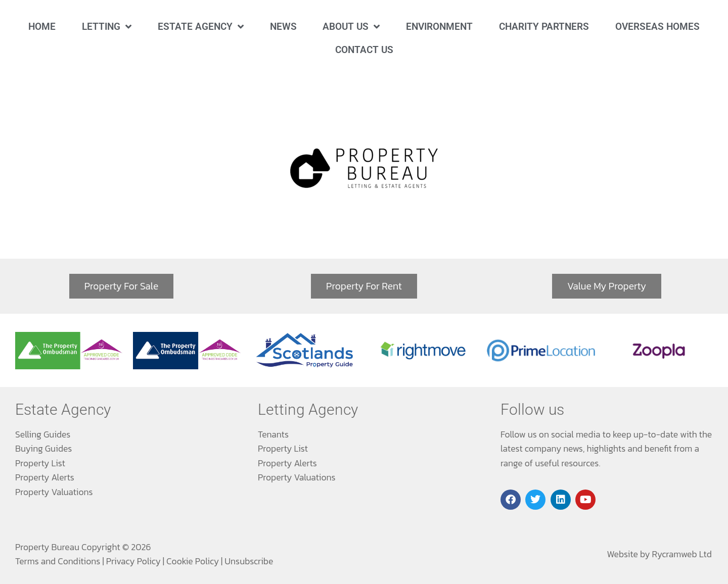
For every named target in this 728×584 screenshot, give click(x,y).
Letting (107, 27)
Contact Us (364, 50)
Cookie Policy (193, 561)
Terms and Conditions (58, 561)
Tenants (273, 434)
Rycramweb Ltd (682, 554)
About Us (351, 27)
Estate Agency (201, 27)
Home (42, 27)
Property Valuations (54, 492)
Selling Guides (43, 434)
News (283, 27)
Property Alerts (45, 477)
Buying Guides (43, 449)
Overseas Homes (657, 27)
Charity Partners (544, 27)
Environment (439, 27)
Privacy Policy (133, 561)
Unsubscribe (249, 561)
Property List (40, 463)
